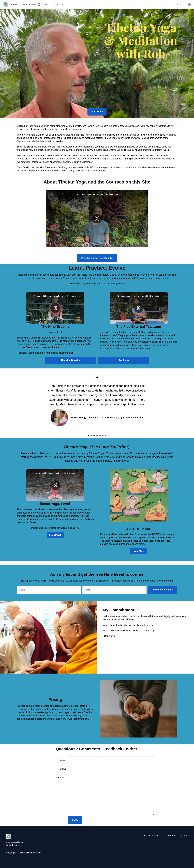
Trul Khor (91, 167)
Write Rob (61, 778)
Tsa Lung (124, 360)
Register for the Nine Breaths (97, 258)
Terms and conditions (177, 835)
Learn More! (55, 535)
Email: (63, 769)
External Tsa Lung (36, 155)
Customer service (150, 835)
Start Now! (97, 112)
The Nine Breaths (70, 360)
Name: (63, 760)
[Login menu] (189, 5)
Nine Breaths (28, 147)
